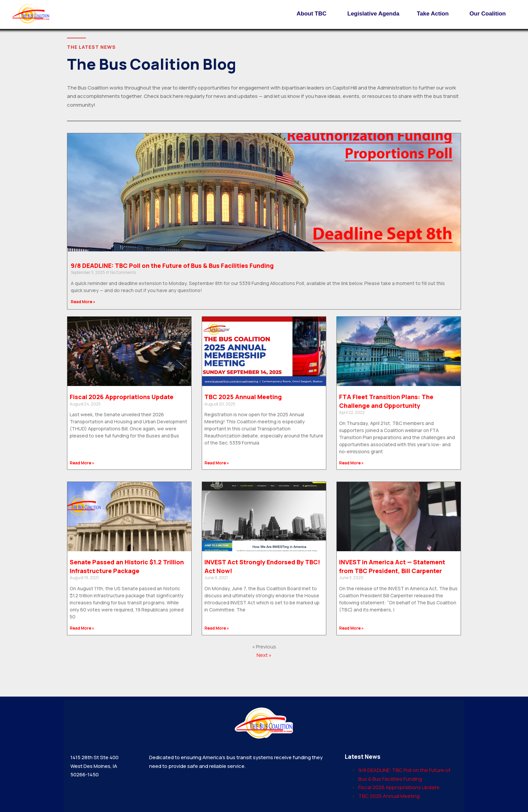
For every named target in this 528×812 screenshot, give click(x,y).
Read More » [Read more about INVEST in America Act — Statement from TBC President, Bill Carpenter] (351, 628)
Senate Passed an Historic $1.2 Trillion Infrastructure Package (127, 566)
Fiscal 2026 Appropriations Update (122, 397)
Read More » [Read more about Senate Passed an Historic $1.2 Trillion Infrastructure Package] (82, 628)
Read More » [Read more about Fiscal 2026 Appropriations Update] (82, 463)
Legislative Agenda (373, 14)
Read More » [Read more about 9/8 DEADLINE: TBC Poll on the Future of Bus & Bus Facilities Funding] (83, 302)
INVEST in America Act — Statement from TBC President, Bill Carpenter (392, 566)
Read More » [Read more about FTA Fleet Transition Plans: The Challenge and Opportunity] (351, 463)
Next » (264, 655)
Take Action (434, 14)
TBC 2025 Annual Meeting (243, 397)
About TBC (313, 14)
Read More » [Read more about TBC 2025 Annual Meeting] (217, 463)
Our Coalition (489, 14)
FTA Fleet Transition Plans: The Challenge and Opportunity (386, 401)
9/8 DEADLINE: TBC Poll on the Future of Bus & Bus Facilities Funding (172, 266)
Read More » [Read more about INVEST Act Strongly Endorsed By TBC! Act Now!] (217, 628)
